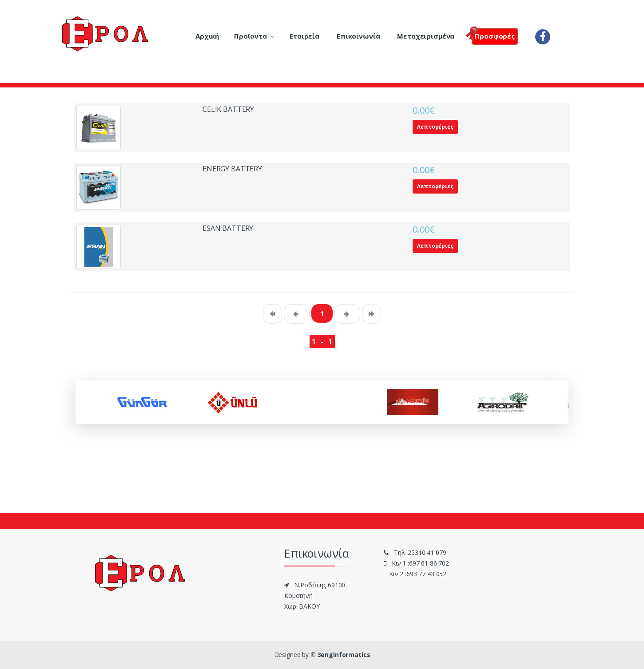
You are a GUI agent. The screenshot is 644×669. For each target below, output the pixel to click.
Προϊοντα (250, 36)
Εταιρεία (304, 36)
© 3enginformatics (340, 655)
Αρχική (207, 36)
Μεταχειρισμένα (426, 36)
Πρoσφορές (493, 35)
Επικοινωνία (358, 36)
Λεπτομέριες (435, 127)
